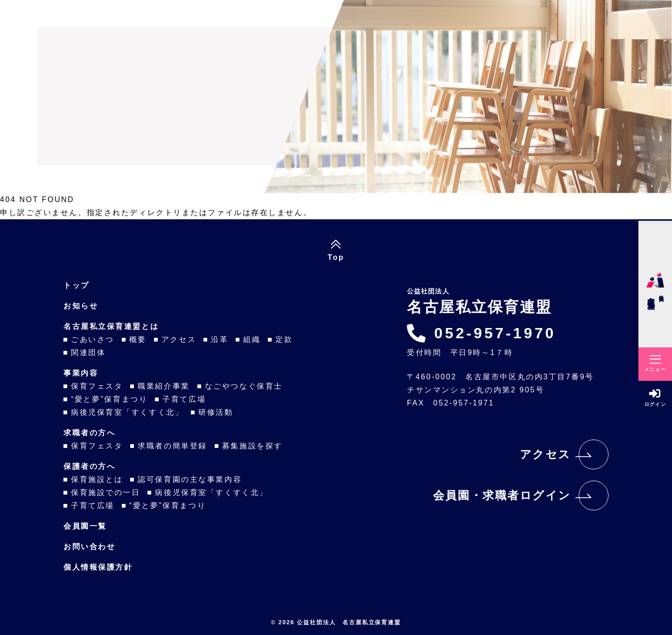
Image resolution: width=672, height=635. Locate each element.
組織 (252, 339)
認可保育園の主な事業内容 (190, 479)
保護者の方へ (89, 466)
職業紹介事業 (164, 386)
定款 (284, 339)
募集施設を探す (252, 446)
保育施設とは (97, 479)
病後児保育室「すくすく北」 (127, 412)
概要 (138, 339)
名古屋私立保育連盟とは (111, 326)
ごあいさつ (93, 339)
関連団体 (88, 352)
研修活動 (216, 412)
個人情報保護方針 (98, 567)
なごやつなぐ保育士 (244, 386)
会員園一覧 (85, 526)
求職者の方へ (89, 433)
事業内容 (81, 373)
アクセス (179, 339)
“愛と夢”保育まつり (109, 399)
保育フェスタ (97, 386)
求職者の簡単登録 (172, 446)
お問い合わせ (89, 547)
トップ (77, 285)
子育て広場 (184, 399)
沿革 (220, 339)
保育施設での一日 (105, 492)
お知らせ (81, 306)
